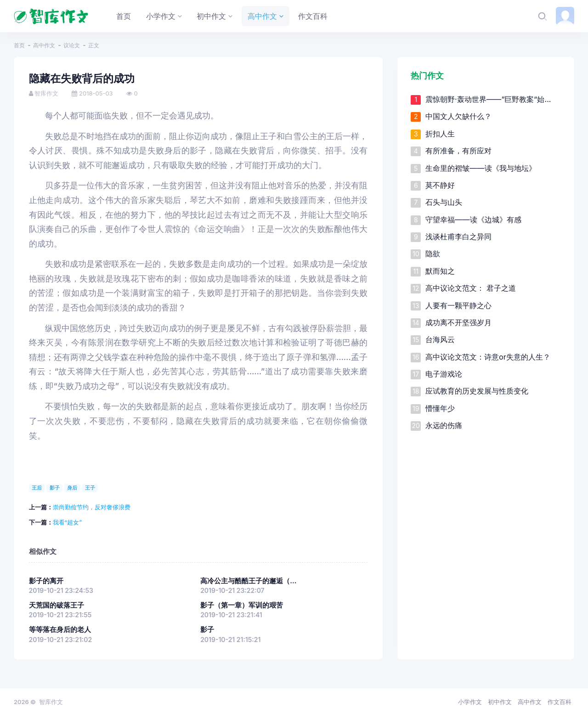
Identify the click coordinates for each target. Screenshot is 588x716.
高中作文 (44, 45)
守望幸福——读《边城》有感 (473, 220)
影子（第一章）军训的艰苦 (242, 605)
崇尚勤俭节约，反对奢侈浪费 (92, 507)
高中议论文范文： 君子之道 (471, 288)
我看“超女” (67, 522)
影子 (55, 488)
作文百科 (560, 702)
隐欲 (433, 254)
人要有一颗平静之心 (458, 305)
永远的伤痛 (444, 425)
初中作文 (500, 702)
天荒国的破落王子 (57, 605)
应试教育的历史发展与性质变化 (477, 391)
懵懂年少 (440, 408)
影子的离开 (46, 581)
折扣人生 (440, 134)
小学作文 (470, 702)
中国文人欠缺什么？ (458, 116)
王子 (90, 488)
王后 (37, 488)
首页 (19, 45)
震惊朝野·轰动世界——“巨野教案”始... (488, 99)
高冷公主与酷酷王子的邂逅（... (248, 581)
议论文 (72, 45)
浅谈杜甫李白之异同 (458, 237)
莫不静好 (440, 185)
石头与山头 (444, 202)
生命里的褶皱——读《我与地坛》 (481, 168)
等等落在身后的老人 (60, 630)
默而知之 (440, 271)
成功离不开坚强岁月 (458, 322)
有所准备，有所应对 (458, 151)
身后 (72, 488)
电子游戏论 (444, 374)
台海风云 (440, 339)
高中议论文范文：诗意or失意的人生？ (488, 357)
